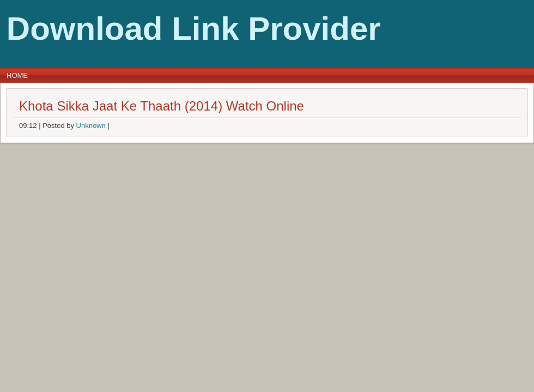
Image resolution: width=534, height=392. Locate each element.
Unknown (91, 125)
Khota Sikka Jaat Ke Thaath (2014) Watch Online (162, 106)
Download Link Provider (194, 29)
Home (17, 75)
